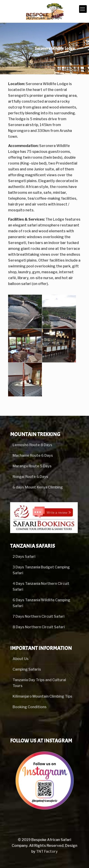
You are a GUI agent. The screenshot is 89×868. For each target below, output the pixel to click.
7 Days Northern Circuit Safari (39, 616)
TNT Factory (47, 851)
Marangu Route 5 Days (32, 466)
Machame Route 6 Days (33, 455)
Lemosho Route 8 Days (32, 445)
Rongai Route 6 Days (30, 477)
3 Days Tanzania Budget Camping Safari (41, 570)
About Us (21, 659)
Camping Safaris (27, 669)
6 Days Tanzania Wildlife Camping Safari (41, 603)
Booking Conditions (30, 707)
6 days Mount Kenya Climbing (38, 487)
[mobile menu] (83, 9)
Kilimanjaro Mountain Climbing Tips (42, 696)
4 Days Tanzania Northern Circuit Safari (41, 587)
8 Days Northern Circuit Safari (39, 627)
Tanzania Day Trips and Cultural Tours (39, 683)
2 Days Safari (24, 557)
